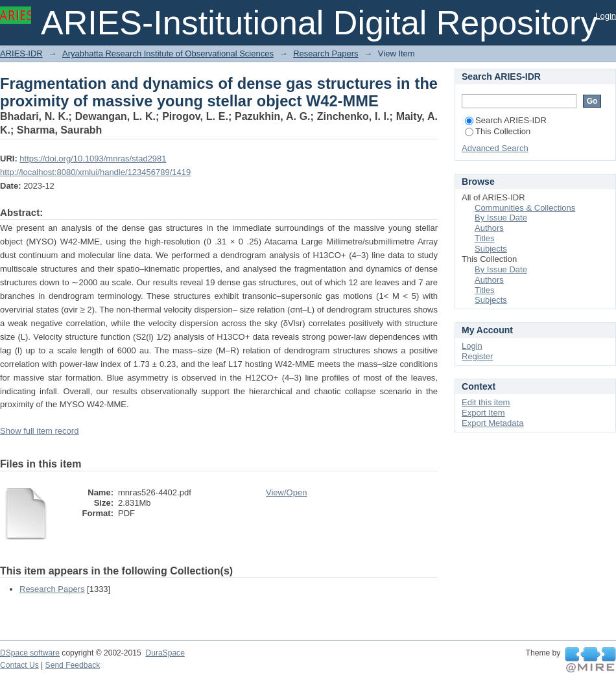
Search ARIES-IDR (506, 120)
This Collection (498, 131)
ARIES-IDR (21, 53)
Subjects (491, 249)
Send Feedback (73, 665)
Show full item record (39, 431)
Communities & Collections (525, 208)
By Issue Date (501, 218)
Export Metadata (492, 423)
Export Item (483, 413)
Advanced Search (495, 148)
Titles (485, 238)
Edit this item (486, 402)
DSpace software (30, 653)
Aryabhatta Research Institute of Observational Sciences (168, 53)
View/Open (286, 492)
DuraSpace (165, 653)
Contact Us (19, 665)
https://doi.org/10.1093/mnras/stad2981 (93, 159)
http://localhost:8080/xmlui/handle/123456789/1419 (95, 172)
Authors (489, 228)
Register (477, 356)
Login (606, 16)
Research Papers (326, 53)
